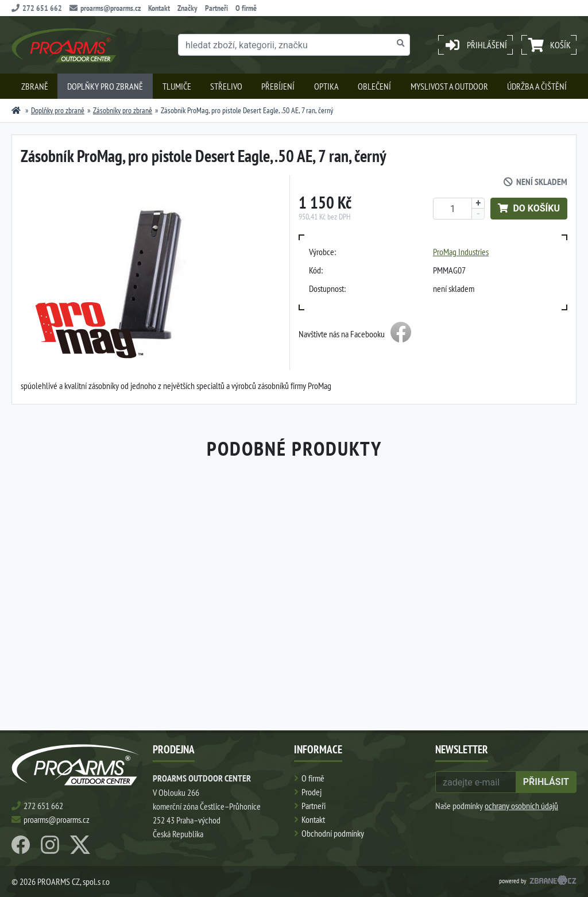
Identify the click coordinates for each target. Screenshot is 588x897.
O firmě (246, 8)
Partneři (216, 8)
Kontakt (159, 8)
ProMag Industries (461, 252)
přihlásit (546, 782)
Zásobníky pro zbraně (123, 110)
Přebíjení (278, 86)
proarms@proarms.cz (105, 8)
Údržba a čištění (537, 86)
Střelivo (226, 86)
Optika (326, 86)
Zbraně (35, 86)
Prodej (312, 792)
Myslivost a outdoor (449, 86)
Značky (187, 8)
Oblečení (374, 86)
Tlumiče (177, 86)
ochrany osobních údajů (521, 806)
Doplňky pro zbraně (105, 86)
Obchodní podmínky (333, 833)
